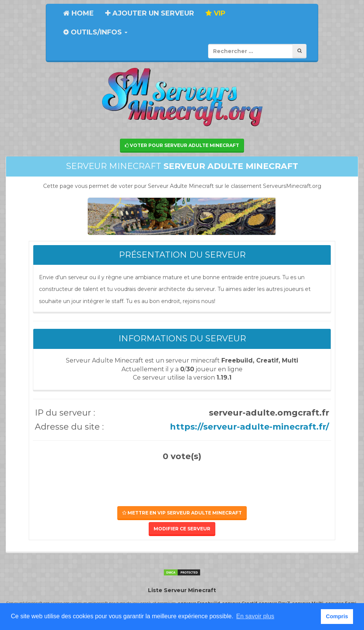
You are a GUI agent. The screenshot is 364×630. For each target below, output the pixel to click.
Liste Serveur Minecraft (182, 590)
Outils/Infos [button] (95, 32)
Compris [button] (337, 616)
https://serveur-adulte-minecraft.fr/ (250, 427)
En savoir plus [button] (255, 616)
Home (79, 13)
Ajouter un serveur (150, 13)
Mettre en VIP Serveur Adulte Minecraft (182, 513)
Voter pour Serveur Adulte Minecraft (182, 145)
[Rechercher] (299, 51)
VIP (215, 13)
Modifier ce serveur (182, 529)
